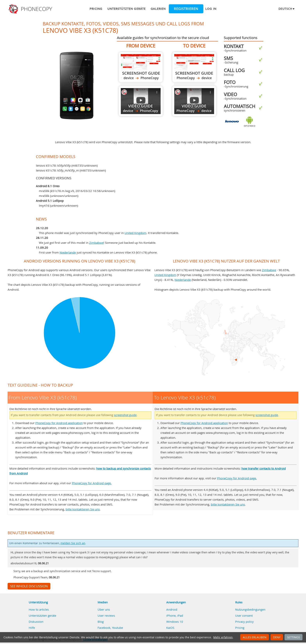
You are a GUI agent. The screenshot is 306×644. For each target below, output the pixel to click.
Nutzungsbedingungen (250, 609)
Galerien (158, 9)
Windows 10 (175, 622)
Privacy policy (244, 622)
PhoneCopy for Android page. (92, 483)
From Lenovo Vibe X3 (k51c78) (141, 67)
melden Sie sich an (73, 543)
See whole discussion (29, 586)
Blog (101, 622)
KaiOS (170, 628)
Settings (294, 637)
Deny (277, 637)
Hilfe (32, 628)
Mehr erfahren (223, 637)
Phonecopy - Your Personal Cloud (31, 9)
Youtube (117, 628)
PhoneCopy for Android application (59, 423)
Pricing (96, 9)
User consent (244, 615)
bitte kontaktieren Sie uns (83, 509)
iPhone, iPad (175, 615)
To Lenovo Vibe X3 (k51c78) (194, 67)
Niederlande (68, 252)
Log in (211, 9)
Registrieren (186, 9)
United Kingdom (135, 233)
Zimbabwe (96, 243)
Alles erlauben (255, 637)
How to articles (39, 609)
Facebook (104, 628)
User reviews (106, 615)
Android (172, 609)
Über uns (104, 609)
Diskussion (36, 622)
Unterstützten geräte (126, 9)
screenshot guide (125, 415)
